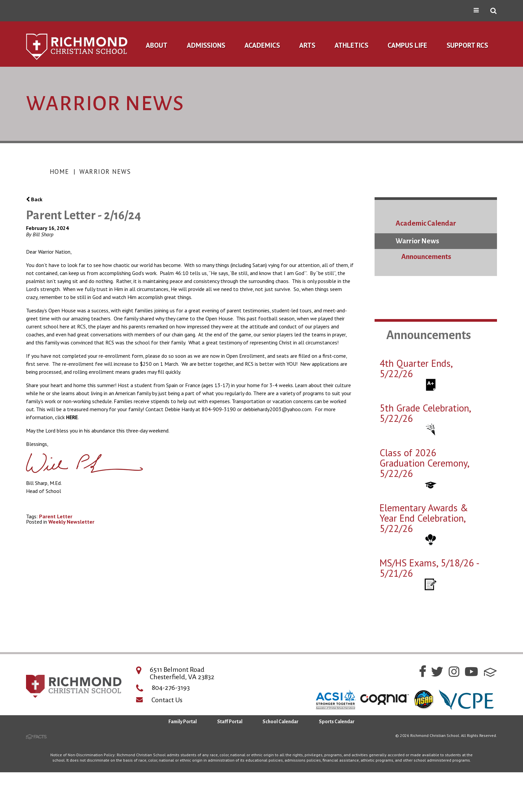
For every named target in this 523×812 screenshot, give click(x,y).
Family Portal (183, 722)
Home (60, 172)
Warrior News (105, 172)
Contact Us (167, 700)
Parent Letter (56, 516)
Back (34, 199)
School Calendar (281, 722)
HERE (72, 417)
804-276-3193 (171, 688)
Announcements (426, 257)
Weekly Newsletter (71, 522)
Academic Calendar (426, 223)
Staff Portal (230, 722)
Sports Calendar (337, 722)
